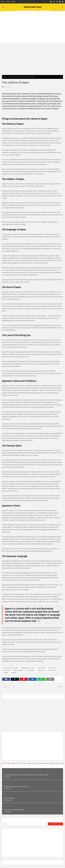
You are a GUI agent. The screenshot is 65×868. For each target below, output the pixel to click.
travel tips (14, 673)
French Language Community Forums (16, 786)
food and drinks (53, 668)
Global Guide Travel (33, 7)
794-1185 (17, 150)
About (8, 2)
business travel (42, 668)
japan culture (7, 670)
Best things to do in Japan (28, 668)
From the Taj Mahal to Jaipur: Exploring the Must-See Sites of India (26, 775)
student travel (41, 670)
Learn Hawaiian (9, 798)
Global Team (7, 87)
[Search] (25, 824)
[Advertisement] (32, 29)
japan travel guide (18, 670)
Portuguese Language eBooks (14, 810)
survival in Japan (52, 670)
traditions (6, 673)
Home (3, 2)
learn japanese (30, 670)
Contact (13, 2)
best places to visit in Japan (15, 77)
